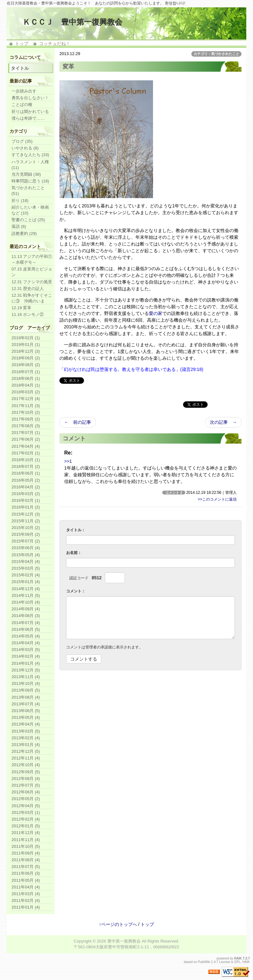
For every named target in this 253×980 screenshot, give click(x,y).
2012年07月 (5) (26, 785)
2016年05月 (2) (26, 480)
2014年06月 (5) (26, 629)
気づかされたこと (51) (28, 191)
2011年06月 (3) (26, 873)
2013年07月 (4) (26, 704)
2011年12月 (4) (26, 833)
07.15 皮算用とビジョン (32, 272)
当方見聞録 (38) (26, 174)
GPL (237, 962)
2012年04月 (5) (26, 806)
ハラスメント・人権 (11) (30, 165)
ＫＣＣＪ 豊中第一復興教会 (73, 22)
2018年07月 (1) (26, 372)
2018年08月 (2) (26, 365)
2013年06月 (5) (26, 711)
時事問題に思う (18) (30, 181)
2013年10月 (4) (26, 683)
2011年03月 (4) (26, 894)
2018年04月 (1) (26, 385)
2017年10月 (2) (26, 412)
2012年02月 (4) (26, 819)
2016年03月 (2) (26, 494)
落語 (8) (19, 226)
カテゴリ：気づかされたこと (216, 54)
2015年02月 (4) (26, 575)
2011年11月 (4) (26, 840)
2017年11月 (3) (26, 406)
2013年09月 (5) (26, 690)
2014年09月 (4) (26, 609)
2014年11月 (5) (26, 595)
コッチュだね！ (55, 44)
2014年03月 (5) (26, 650)
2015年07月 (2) (26, 541)
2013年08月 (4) (26, 697)
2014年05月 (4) (26, 636)
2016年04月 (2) (26, 487)
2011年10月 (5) (26, 846)
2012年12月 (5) (26, 751)
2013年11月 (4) (26, 677)
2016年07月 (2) (26, 466)
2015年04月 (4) (26, 562)
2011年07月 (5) (26, 867)
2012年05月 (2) (26, 799)
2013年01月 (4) (26, 745)
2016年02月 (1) (26, 500)
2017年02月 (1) (26, 453)
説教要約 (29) (24, 233)
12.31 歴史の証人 (28, 289)
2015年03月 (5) (26, 568)
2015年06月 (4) (26, 548)
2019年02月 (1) (26, 338)
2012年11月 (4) (26, 758)
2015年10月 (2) (26, 528)
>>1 (68, 461)
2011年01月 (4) (26, 907)
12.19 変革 (21, 308)
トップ (22, 44)
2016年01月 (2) (26, 507)
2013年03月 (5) (26, 731)
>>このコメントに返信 (217, 499)
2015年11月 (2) (26, 521)
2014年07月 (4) (26, 623)
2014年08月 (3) (26, 616)
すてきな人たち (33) (30, 155)
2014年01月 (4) (26, 663)
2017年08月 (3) (26, 426)
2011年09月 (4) (26, 853)
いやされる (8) (25, 148)
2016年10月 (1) (26, 460)
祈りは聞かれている (30, 112)
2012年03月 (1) (26, 812)
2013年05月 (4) (26, 717)
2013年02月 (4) (26, 738)
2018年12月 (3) (26, 351)
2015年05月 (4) (26, 555)
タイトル (20, 68)
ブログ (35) (22, 141)
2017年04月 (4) (26, 446)
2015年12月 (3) (26, 514)
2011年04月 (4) (26, 887)
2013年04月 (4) (26, 724)
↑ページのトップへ (118, 924)
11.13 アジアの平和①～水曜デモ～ (32, 259)
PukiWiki (204, 962)
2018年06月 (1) (26, 378)
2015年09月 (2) (26, 534)
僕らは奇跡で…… (28, 118)
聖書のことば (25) (28, 220)
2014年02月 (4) (26, 656)
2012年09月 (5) (26, 772)
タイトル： (76, 530)
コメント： (76, 591)
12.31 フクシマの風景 (32, 282)
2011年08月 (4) (26, 860)
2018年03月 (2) (26, 392)
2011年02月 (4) (26, 900)
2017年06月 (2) (26, 439)
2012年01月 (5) (26, 826)
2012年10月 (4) (26, 765)
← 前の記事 (78, 422)
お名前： (74, 553)
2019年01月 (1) (26, 345)
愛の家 (156, 313)
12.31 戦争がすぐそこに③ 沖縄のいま (32, 298)
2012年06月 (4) (26, 792)
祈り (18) (20, 201)
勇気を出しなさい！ (30, 98)
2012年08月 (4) (26, 779)
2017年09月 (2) (26, 419)
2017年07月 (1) (26, 433)
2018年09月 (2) (26, 358)
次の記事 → (223, 422)
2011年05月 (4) (26, 880)
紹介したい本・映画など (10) (30, 210)
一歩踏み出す (24, 91)
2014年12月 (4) (26, 589)
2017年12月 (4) (26, 399)
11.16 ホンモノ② (28, 314)
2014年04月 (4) (26, 643)
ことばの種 (22, 104)
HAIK (238, 958)
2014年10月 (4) (26, 602)
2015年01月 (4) (26, 582)
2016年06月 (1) (26, 473)
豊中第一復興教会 (124, 941)
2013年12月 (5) (26, 670)
